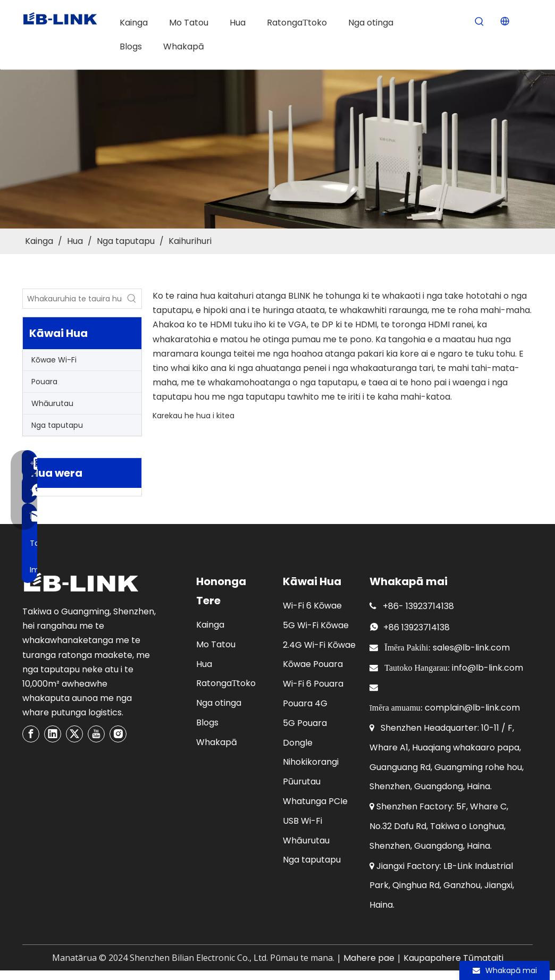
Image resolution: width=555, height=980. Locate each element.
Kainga (210, 625)
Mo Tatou (216, 644)
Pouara (44, 382)
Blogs (207, 723)
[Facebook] (31, 734)
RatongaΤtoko (226, 683)
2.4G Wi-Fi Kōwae (319, 645)
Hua (204, 664)
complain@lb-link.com (472, 708)
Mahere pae (369, 958)
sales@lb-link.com (471, 648)
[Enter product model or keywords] (73, 299)
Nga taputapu (57, 425)
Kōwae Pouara (313, 664)
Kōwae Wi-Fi (54, 360)
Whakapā (217, 742)
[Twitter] (74, 734)
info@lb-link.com (487, 668)
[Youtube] (96, 734)
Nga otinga (219, 703)
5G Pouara (305, 723)
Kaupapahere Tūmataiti (453, 958)
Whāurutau (52, 403)
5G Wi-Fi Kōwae (316, 625)
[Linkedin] (53, 734)
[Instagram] (118, 734)
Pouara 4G (305, 703)
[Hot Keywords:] (479, 22)
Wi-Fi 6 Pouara (313, 684)
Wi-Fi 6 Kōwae (312, 606)
